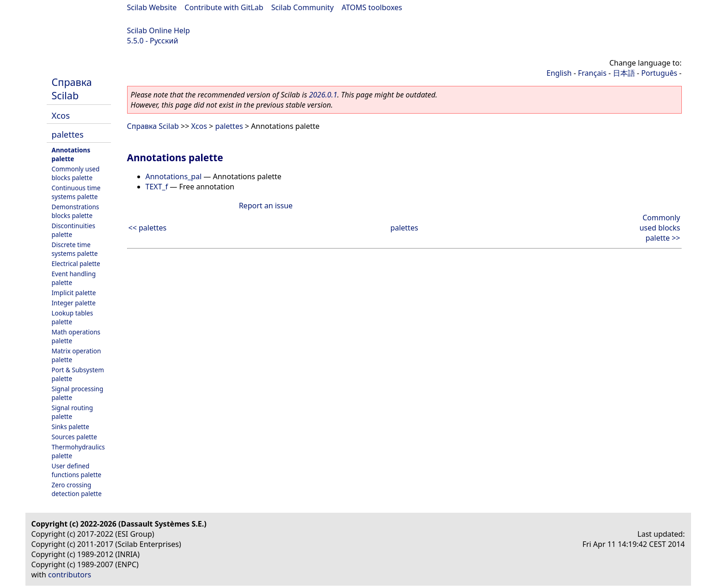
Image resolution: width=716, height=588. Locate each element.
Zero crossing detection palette (77, 489)
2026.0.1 (323, 95)
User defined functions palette (77, 470)
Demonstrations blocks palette (76, 211)
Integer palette (74, 303)
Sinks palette (70, 427)
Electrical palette (76, 264)
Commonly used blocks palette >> (660, 228)
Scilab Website (152, 7)
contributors (70, 575)
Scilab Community (303, 7)
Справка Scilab (72, 89)
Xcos (61, 115)
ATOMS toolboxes (372, 7)
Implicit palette (74, 293)
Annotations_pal (174, 176)
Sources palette (74, 437)
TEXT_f (157, 187)
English (559, 73)
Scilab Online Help (159, 30)
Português (659, 73)
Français (592, 73)
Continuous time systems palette (76, 192)
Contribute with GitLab (224, 7)
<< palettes (148, 228)
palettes (68, 134)
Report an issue (266, 206)
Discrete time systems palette (75, 249)
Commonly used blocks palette (76, 173)
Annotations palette (71, 154)
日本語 (624, 73)
